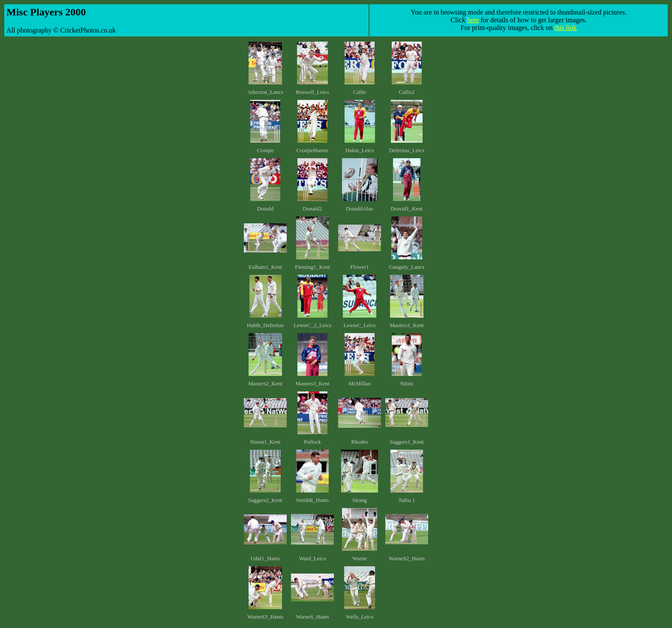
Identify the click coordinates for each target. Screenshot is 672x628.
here (473, 20)
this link (565, 28)
